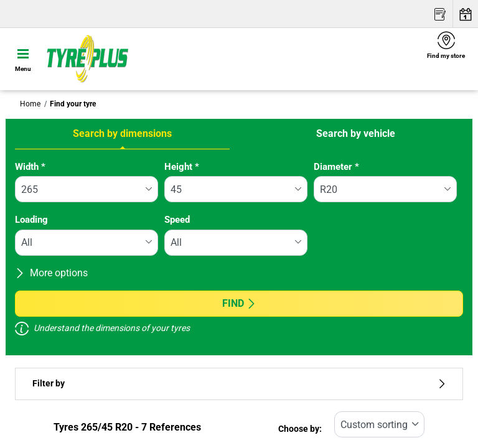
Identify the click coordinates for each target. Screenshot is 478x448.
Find (239, 303)
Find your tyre (73, 104)
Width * (30, 167)
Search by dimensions (122, 133)
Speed (177, 220)
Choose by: (300, 429)
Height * (182, 167)
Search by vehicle (356, 133)
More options (51, 273)
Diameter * (336, 167)
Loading (31, 220)
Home (30, 104)
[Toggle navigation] (23, 59)
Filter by (239, 384)
